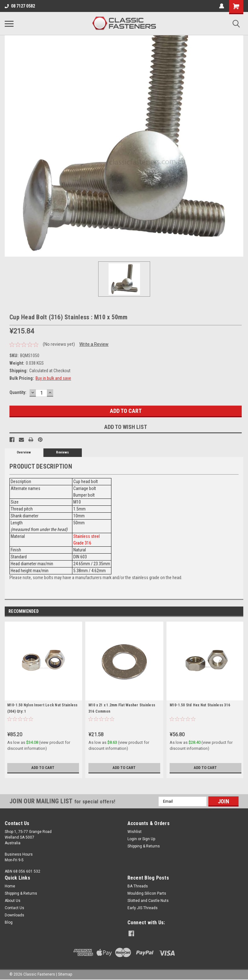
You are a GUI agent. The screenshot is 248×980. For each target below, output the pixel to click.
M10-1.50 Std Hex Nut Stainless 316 (200, 705)
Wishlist (135, 832)
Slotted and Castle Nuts (148, 901)
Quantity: (18, 392)
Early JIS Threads (143, 908)
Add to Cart (43, 768)
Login (132, 839)
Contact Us (14, 908)
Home (10, 886)
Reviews (62, 452)
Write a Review (94, 344)
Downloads (14, 915)
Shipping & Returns (144, 846)
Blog (9, 922)
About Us (13, 901)
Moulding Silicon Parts (147, 893)
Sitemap (65, 974)
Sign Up (149, 839)
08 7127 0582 (20, 6)
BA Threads (138, 886)
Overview (24, 452)
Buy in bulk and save (53, 378)
